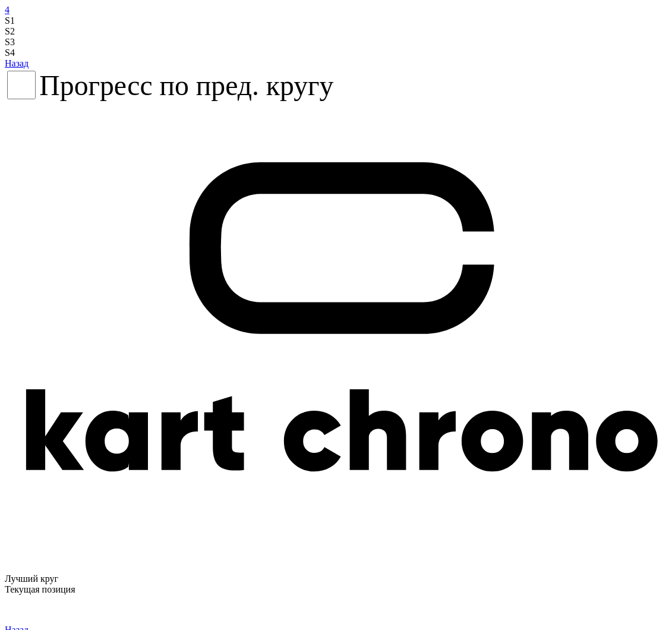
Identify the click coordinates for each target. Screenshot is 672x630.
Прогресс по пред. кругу (186, 85)
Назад (17, 63)
